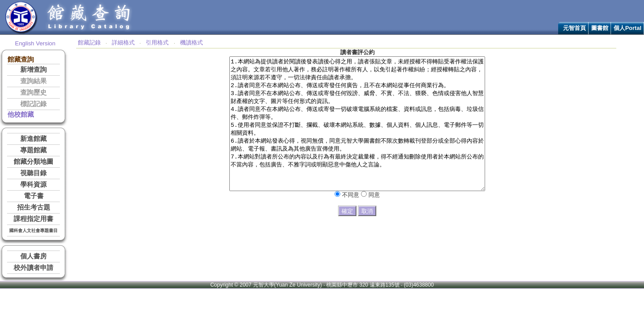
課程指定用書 (33, 219)
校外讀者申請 (33, 268)
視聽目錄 (33, 173)
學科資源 (33, 184)
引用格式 (157, 42)
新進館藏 (33, 139)
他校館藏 (21, 114)
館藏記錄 (89, 42)
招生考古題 (34, 207)
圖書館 (600, 28)
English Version (35, 43)
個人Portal (627, 28)
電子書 (34, 196)
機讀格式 (191, 42)
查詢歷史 (33, 92)
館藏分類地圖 (33, 162)
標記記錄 (33, 104)
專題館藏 (33, 150)
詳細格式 (123, 42)
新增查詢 (33, 70)
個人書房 (33, 256)
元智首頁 (574, 28)
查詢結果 (33, 81)
